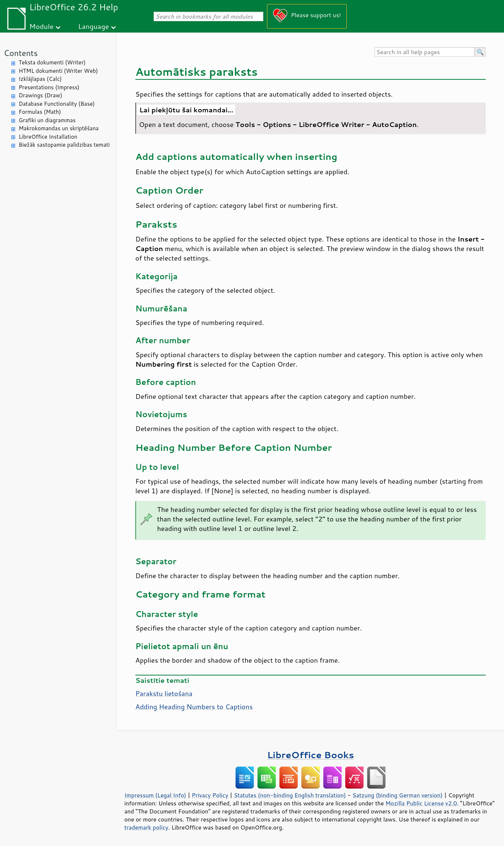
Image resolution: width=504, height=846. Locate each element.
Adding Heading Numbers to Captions (194, 707)
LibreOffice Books (311, 755)
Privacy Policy (210, 795)
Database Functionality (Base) (57, 104)
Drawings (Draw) (40, 95)
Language (94, 26)
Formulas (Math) (40, 112)
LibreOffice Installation (48, 137)
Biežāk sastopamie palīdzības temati (64, 145)
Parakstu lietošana (164, 693)
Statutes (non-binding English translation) (290, 795)
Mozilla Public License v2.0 (421, 803)
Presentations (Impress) (49, 87)
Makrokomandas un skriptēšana (59, 128)
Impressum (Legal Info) (155, 795)
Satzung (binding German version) (398, 795)
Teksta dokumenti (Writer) (52, 62)
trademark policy (146, 827)
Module (41, 26)
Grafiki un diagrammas (47, 120)
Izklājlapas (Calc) (40, 79)
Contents (21, 53)
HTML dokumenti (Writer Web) (58, 71)
